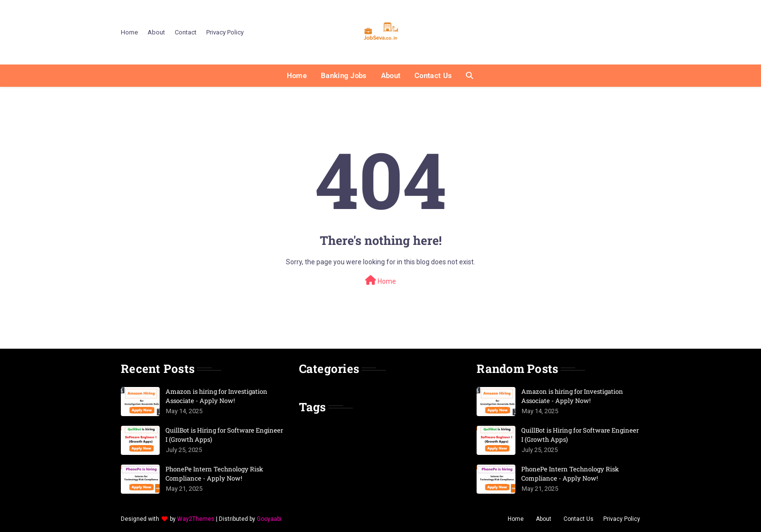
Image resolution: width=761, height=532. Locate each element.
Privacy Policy (225, 32)
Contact (186, 32)
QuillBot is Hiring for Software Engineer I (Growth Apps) (224, 435)
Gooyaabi (269, 519)
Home (129, 32)
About (156, 32)
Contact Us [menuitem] (433, 76)
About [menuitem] (391, 76)
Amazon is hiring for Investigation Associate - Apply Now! (216, 396)
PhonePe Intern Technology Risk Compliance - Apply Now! (214, 474)
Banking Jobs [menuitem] (344, 76)
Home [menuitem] (297, 76)
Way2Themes (196, 519)
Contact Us (579, 519)
